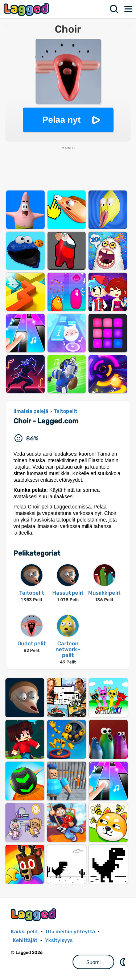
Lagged (27, 9)
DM (123, 962)
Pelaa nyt (61, 120)
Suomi (94, 962)
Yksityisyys (59, 940)
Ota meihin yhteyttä (70, 932)
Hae (114, 9)
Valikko (129, 9)
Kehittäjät (25, 940)
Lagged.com (34, 915)
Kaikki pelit (24, 932)
